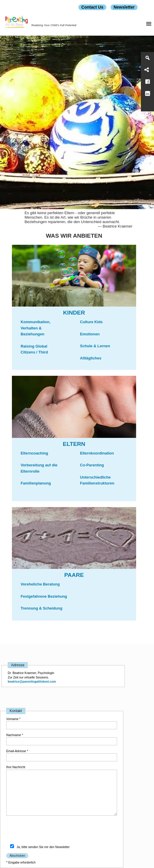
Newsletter (124, 7)
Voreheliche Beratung (40, 584)
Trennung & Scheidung (41, 608)
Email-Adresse (17, 751)
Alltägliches (91, 358)
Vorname (13, 719)
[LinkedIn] (147, 94)
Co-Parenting (92, 465)
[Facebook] (147, 82)
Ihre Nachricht (16, 767)
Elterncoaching (34, 453)
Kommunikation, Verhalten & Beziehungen (35, 328)
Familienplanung (36, 483)
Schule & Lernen (95, 346)
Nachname (15, 735)
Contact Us (92, 7)
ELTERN (74, 444)
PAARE (74, 575)
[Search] (147, 58)
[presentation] (52, 831)
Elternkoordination (97, 453)
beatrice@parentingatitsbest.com (32, 682)
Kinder (74, 313)
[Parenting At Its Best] (147, 105)
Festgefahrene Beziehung (44, 596)
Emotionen (90, 334)
